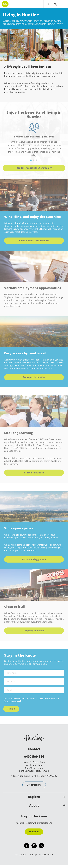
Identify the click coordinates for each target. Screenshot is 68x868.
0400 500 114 (34, 756)
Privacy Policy (50, 699)
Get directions (34, 785)
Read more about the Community (34, 168)
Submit (11, 709)
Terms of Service (11, 701)
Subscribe (34, 832)
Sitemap (33, 855)
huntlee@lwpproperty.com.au (34, 771)
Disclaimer (21, 855)
